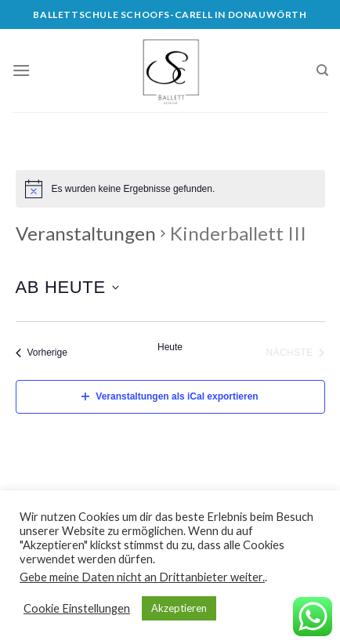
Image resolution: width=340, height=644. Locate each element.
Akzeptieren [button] (179, 608)
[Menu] (21, 70)
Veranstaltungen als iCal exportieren (170, 396)
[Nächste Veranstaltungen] (296, 353)
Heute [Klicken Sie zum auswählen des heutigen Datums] (170, 347)
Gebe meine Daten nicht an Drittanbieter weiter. (142, 577)
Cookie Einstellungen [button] (77, 608)
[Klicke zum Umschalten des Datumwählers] (67, 287)
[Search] (322, 71)
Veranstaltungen (86, 233)
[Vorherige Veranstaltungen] (42, 353)
